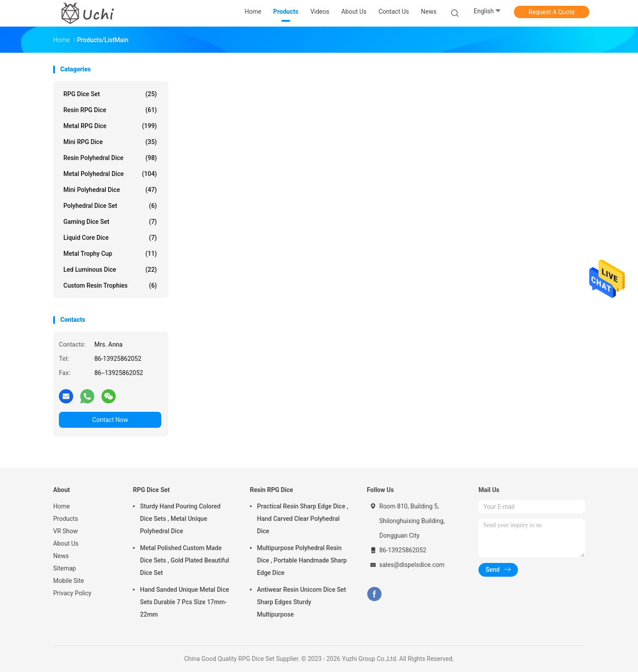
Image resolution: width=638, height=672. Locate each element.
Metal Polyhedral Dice (110, 174)
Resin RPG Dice (110, 110)
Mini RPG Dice (110, 142)
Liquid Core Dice (110, 238)
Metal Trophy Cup (110, 254)
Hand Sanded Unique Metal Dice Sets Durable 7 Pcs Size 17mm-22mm (185, 602)
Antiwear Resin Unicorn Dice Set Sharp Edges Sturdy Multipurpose (301, 602)
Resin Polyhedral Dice (110, 158)
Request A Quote (552, 12)
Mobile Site (69, 581)
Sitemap (64, 568)
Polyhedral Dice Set (110, 206)
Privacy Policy (72, 593)
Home (62, 506)
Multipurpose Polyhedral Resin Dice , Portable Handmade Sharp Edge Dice (302, 560)
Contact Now (110, 420)
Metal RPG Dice (110, 126)
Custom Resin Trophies (110, 285)
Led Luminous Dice (110, 270)
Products (66, 519)
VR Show (66, 531)
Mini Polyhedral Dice (110, 190)
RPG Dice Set (110, 94)
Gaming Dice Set (110, 222)
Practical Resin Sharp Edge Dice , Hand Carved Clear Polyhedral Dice (303, 519)
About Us (66, 543)
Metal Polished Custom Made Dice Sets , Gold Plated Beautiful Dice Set (185, 560)
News (61, 556)
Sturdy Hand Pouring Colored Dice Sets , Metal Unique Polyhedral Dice (180, 519)
